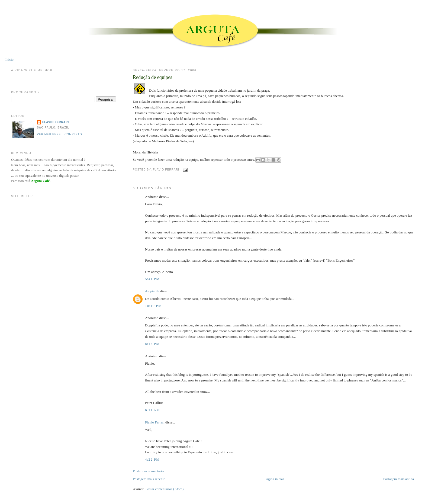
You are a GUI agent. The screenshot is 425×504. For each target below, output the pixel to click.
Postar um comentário (148, 471)
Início (9, 60)
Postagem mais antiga (399, 479)
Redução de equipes (152, 77)
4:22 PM (152, 459)
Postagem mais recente (149, 479)
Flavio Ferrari (155, 422)
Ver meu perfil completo (59, 134)
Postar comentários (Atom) (164, 489)
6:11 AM (152, 410)
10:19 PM (153, 306)
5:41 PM (152, 279)
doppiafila (152, 291)
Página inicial (274, 479)
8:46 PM (152, 344)
